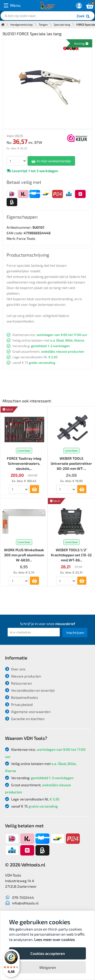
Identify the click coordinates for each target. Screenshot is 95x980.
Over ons (15, 669)
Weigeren (48, 967)
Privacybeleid (19, 705)
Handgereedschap (22, 24)
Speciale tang (62, 24)
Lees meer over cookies (55, 939)
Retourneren (18, 683)
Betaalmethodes (22, 697)
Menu (12, 5)
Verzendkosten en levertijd (30, 690)
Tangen (43, 24)
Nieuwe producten (23, 676)
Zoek (83, 16)
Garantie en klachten (25, 719)
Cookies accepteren (48, 953)
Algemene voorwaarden (28, 712)
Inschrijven (75, 632)
